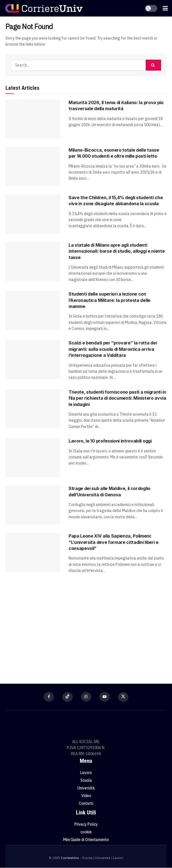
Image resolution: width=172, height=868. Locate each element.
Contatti (86, 804)
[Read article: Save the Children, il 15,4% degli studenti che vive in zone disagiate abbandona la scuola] (33, 214)
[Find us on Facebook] (49, 697)
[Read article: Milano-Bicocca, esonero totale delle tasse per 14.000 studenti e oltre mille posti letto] (33, 167)
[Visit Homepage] (44, 8)
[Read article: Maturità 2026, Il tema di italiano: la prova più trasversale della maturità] (33, 119)
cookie (86, 832)
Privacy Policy (86, 825)
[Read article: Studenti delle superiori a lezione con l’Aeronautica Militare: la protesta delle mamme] (33, 311)
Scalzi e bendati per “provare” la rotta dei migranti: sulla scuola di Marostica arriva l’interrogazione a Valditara (113, 349)
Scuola (86, 781)
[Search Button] (153, 65)
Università (86, 788)
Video (86, 796)
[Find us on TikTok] (67, 697)
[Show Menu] (165, 8)
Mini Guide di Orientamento (86, 840)
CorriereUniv (70, 858)
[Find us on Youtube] (105, 697)
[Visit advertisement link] (86, 626)
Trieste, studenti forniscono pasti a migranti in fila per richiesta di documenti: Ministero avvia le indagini (117, 398)
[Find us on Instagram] (86, 697)
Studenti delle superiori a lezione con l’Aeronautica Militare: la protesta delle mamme (109, 300)
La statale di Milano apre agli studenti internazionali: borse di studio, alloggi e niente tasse (117, 251)
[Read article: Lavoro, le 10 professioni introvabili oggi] (33, 457)
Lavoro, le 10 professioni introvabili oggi (110, 441)
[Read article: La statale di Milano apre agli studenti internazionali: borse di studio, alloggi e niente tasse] (33, 262)
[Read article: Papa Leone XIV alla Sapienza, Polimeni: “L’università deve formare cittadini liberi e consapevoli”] (33, 553)
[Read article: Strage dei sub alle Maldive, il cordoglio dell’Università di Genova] (33, 505)
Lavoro (86, 773)
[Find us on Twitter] (123, 697)
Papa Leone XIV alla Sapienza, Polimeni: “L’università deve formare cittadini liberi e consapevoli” (114, 542)
